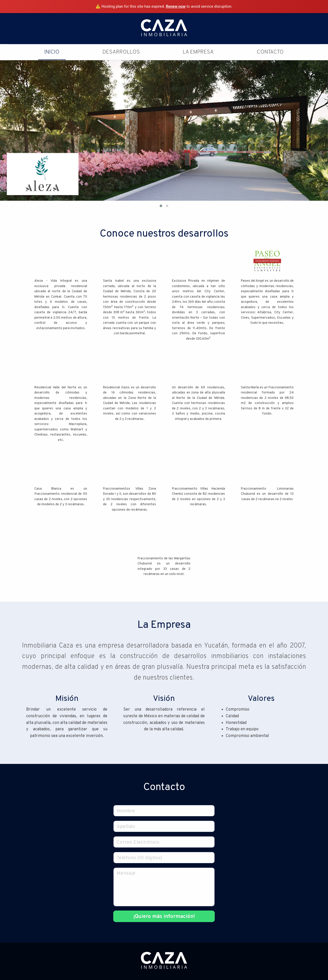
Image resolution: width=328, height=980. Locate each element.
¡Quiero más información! (164, 917)
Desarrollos (121, 52)
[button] (161, 206)
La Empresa (198, 52)
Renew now (176, 6)
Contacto (270, 52)
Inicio (52, 52)
